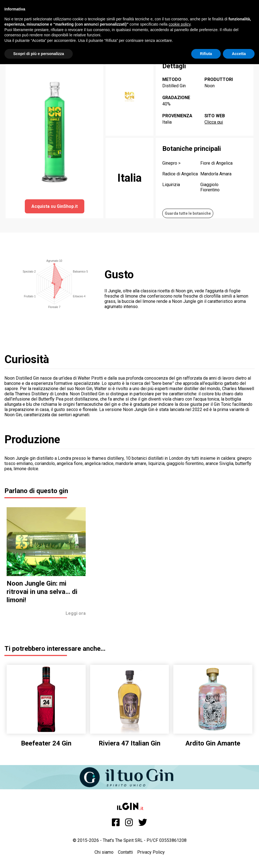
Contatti (125, 852)
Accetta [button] (239, 54)
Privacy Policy (151, 852)
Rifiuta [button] (206, 54)
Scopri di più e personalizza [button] (39, 54)
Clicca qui (214, 122)
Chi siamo (104, 852)
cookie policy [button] (180, 24)
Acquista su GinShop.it (55, 206)
